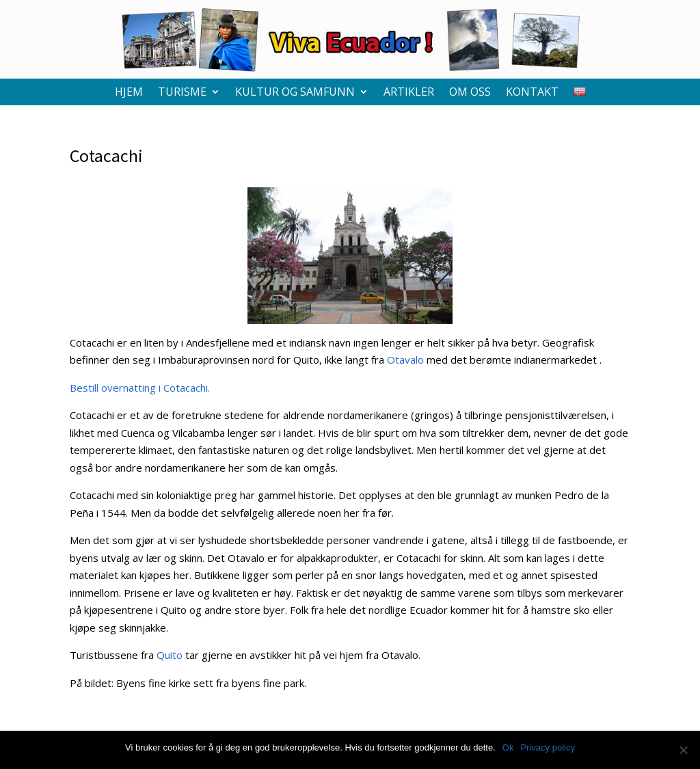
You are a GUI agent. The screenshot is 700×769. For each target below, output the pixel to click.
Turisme (182, 93)
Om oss (470, 93)
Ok (508, 747)
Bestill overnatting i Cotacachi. (140, 388)
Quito (170, 655)
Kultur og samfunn (295, 93)
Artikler (409, 93)
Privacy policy (547, 747)
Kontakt (532, 93)
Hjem (129, 93)
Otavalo (405, 360)
